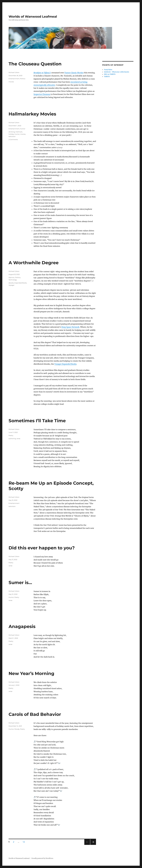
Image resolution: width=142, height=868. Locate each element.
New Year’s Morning (31, 673)
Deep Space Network (70, 327)
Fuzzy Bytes (108, 70)
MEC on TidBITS (110, 74)
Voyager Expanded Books (65, 364)
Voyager (12, 285)
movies (11, 82)
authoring (12, 439)
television (12, 136)
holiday (11, 134)
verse (18, 439)
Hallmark (19, 132)
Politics (23, 79)
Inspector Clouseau (42, 94)
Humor (23, 129)
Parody (17, 729)
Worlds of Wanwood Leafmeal (33, 17)
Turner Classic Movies (74, 73)
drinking (12, 132)
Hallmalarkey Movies (32, 114)
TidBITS (107, 77)
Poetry (11, 435)
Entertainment (14, 79)
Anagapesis (22, 626)
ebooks (11, 283)
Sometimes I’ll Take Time (37, 421)
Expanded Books (21, 283)
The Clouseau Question (35, 64)
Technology (13, 280)
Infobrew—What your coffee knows (117, 72)
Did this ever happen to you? (42, 548)
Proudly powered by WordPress (42, 858)
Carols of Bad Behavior (35, 714)
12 (25, 842)
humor (17, 134)
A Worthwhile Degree (34, 263)
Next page (93, 845)
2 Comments (13, 139)
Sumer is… (20, 582)
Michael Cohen (14, 72)
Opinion (12, 277)
